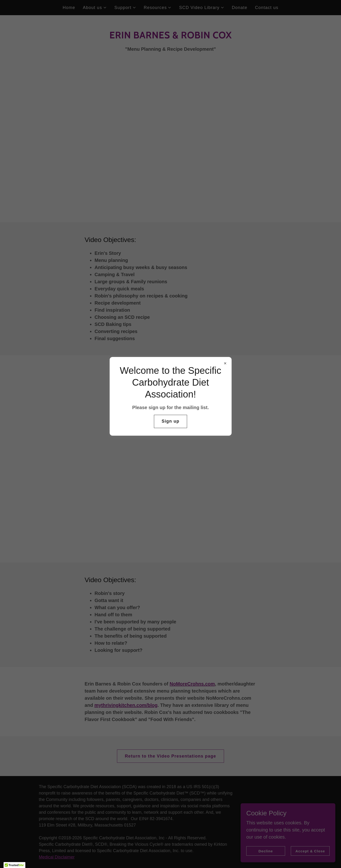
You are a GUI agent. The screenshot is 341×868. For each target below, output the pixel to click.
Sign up (171, 421)
